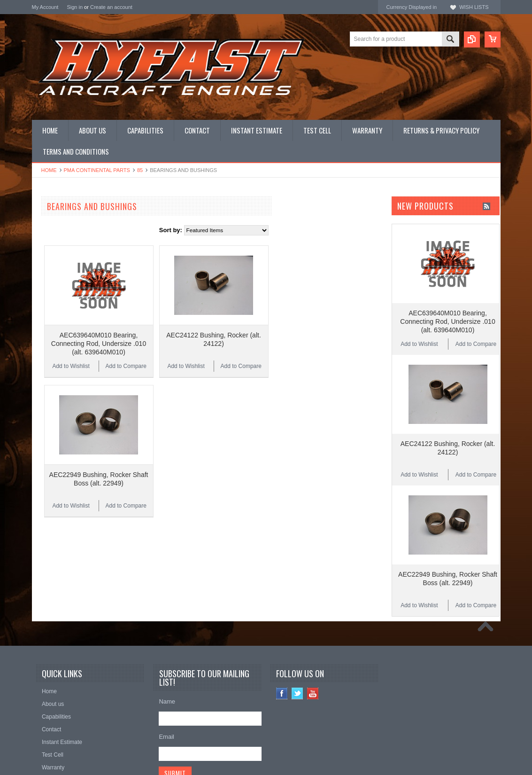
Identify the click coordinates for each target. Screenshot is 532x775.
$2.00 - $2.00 (54, 530)
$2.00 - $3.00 (54, 546)
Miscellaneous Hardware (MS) (73, 315)
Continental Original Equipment (74, 414)
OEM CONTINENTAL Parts (69, 244)
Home (49, 170)
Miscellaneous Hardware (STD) (74, 331)
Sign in (75, 7)
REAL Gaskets (52, 388)
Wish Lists (474, 7)
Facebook (282, 643)
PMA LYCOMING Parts (63, 275)
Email (166, 686)
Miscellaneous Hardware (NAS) (74, 323)
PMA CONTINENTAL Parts (97, 170)
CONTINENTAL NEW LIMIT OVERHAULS (70, 224)
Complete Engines (57, 283)
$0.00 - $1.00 (54, 498)
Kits (37, 299)
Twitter (297, 643)
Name (167, 651)
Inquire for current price (63, 376)
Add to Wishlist (181, 346)
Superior (43, 401)
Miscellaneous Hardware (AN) (73, 307)
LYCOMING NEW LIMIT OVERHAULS (84, 236)
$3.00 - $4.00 (54, 562)
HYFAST (44, 439)
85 (140, 170)
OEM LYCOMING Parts (64, 252)
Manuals (43, 339)
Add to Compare (236, 346)
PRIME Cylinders (55, 291)
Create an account (111, 7)
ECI (37, 427)
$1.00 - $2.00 (54, 514)
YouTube (313, 643)
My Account (45, 7)
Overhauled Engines (60, 259)
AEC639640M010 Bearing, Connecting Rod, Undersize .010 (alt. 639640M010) (208, 324)
